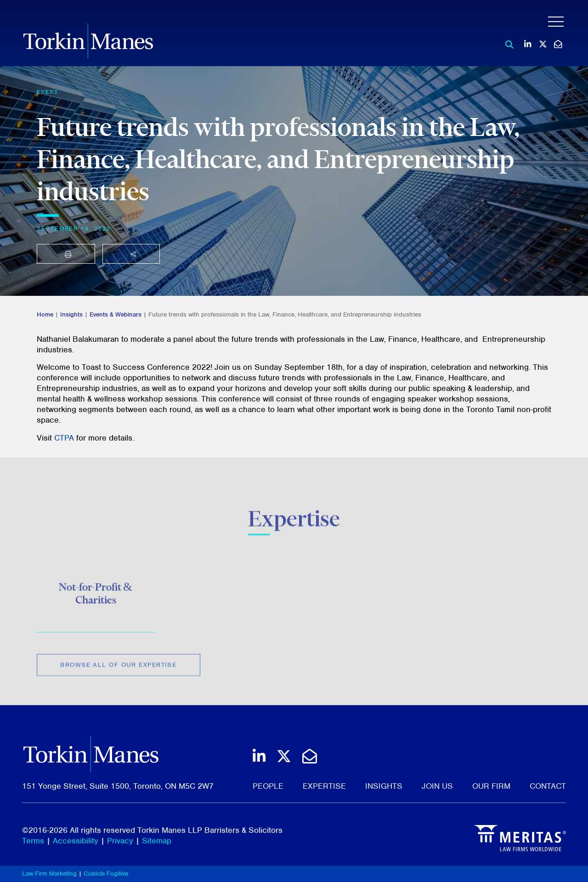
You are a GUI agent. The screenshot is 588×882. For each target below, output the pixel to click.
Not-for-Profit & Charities (96, 597)
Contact (548, 786)
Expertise (324, 786)
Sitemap (157, 841)
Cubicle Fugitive (106, 874)
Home (45, 314)
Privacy (120, 841)
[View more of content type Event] (48, 92)
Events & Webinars (116, 314)
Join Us (437, 786)
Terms (33, 841)
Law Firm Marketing (49, 874)
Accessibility (76, 841)
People (268, 786)
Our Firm (491, 786)
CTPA (64, 438)
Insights (71, 314)
